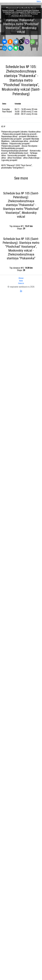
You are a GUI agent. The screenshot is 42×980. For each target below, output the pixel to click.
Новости (21, 283)
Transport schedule (8, 10)
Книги (21, 281)
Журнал (21, 278)
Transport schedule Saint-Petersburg (28, 10)
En (21, 291)
